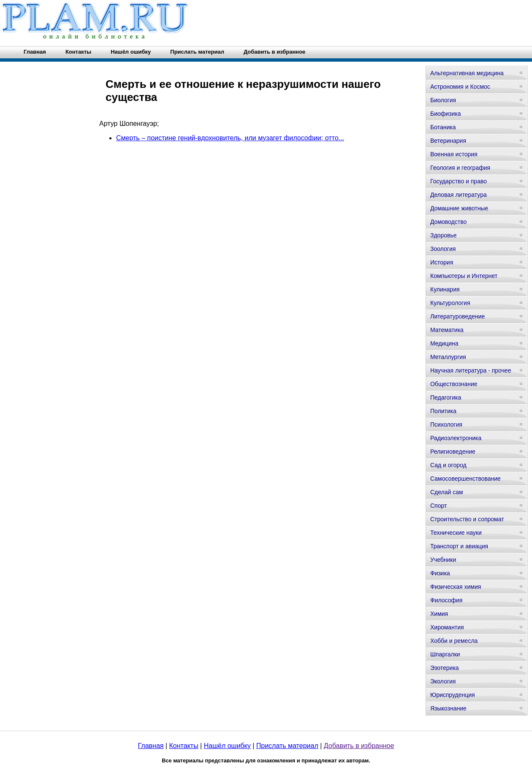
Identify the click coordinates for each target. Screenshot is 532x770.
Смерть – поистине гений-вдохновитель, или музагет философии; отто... (230, 138)
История (442, 262)
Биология (443, 100)
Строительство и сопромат (467, 519)
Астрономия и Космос (460, 87)
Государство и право (459, 181)
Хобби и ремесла (454, 641)
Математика (447, 330)
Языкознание (448, 708)
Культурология (450, 303)
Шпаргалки (445, 654)
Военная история (454, 154)
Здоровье (444, 235)
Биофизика (446, 114)
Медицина (444, 343)
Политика (443, 411)
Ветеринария (448, 141)
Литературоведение (457, 316)
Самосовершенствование (465, 479)
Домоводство (448, 222)
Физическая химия (456, 587)
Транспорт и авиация (459, 546)
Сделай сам (447, 492)
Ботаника (443, 127)
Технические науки (456, 533)
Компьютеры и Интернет (464, 276)
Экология (443, 681)
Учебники (443, 560)
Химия (439, 614)
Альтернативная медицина (467, 73)
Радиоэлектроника (456, 438)
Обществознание (454, 384)
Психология (446, 424)
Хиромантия (447, 627)
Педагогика (446, 397)
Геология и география (460, 168)
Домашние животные (459, 208)
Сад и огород (448, 465)
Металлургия (448, 357)
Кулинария (445, 289)
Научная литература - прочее (471, 370)
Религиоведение (453, 452)
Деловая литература (459, 195)
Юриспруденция (453, 695)
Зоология (443, 249)
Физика (440, 573)
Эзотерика (445, 668)
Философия (446, 600)
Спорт (438, 506)
